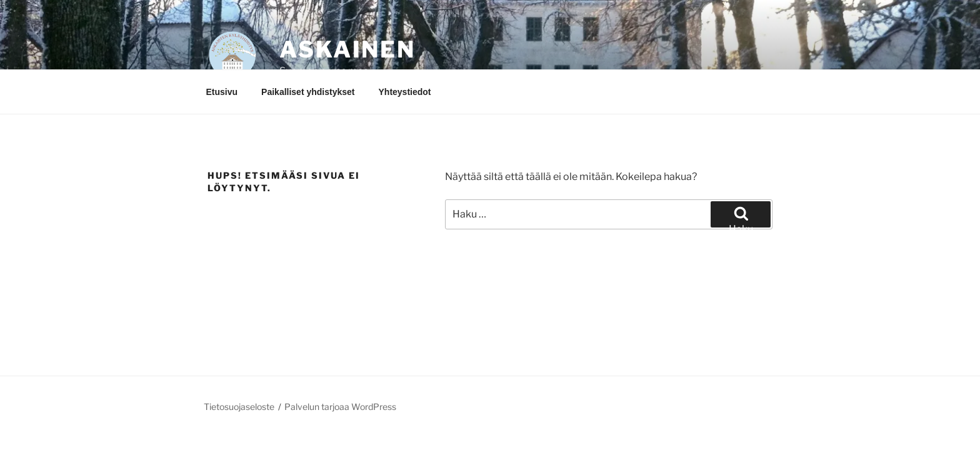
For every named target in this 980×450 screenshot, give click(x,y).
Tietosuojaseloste (239, 407)
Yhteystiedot (405, 92)
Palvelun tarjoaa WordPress (340, 407)
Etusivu (222, 92)
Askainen (347, 49)
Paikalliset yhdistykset (308, 92)
